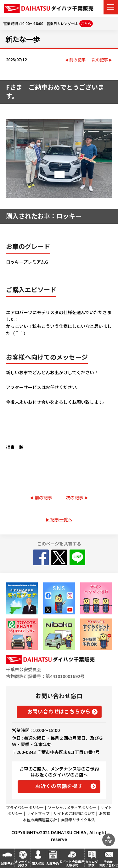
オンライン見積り (23, 863)
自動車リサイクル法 (78, 820)
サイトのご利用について (74, 813)
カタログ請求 (92, 863)
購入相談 (38, 863)
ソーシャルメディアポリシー (72, 807)
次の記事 (100, 60)
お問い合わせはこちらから (59, 711)
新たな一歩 (23, 39)
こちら (86, 24)
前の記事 (77, 60)
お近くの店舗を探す (59, 786)
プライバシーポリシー (25, 807)
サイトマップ (38, 813)
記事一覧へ (61, 519)
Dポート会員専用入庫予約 (72, 863)
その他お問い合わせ (109, 863)
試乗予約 (7, 863)
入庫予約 (53, 863)
